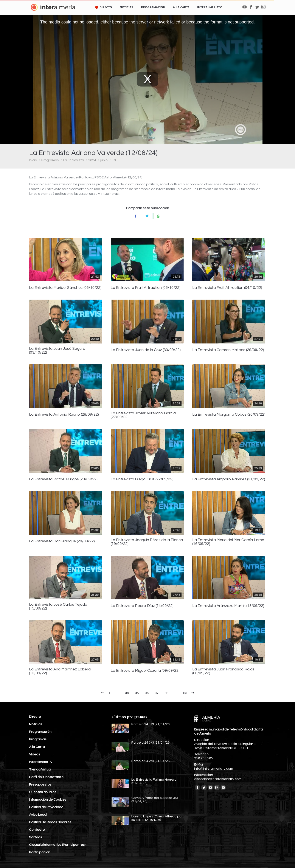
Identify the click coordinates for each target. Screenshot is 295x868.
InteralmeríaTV (41, 762)
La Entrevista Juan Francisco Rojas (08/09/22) (223, 671)
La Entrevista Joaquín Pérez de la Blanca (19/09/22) (147, 542)
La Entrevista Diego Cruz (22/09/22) (142, 479)
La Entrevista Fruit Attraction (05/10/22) (146, 288)
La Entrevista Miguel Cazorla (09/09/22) (145, 671)
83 (185, 693)
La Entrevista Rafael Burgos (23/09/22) (63, 479)
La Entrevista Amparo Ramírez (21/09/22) (229, 479)
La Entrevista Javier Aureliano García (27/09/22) (143, 415)
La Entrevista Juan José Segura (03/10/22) (57, 351)
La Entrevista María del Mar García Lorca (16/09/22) (228, 542)
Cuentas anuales (43, 792)
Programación (40, 732)
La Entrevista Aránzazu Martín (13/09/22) (228, 606)
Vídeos (35, 754)
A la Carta (37, 747)
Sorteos (36, 837)
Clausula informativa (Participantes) (57, 845)
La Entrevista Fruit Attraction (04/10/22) (227, 288)
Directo (35, 717)
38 (166, 693)
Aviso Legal (38, 815)
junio (104, 160)
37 (157, 693)
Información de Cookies (48, 800)
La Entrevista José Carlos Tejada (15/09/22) (58, 607)
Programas (50, 160)
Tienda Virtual (40, 769)
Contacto (37, 830)
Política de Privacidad (46, 807)
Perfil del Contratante (46, 777)
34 (127, 693)
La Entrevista (74, 160)
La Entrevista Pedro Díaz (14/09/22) (142, 606)
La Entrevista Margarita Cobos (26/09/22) (229, 415)
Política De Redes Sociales (50, 822)
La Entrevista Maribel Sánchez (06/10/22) (65, 288)
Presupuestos (40, 784)
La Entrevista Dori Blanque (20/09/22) (62, 541)
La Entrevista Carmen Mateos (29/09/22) (228, 350)
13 (114, 160)
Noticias (36, 724)
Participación (40, 852)
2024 (92, 160)
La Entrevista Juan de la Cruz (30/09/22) (146, 350)
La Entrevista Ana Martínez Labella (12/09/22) (60, 671)
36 (147, 693)
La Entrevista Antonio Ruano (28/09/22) (64, 415)
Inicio (33, 160)
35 (137, 693)
